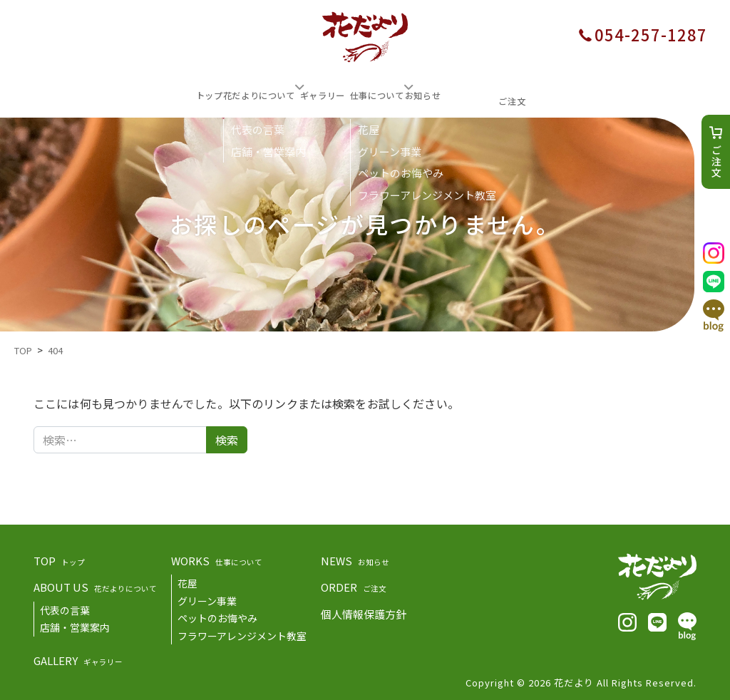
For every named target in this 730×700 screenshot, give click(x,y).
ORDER (354, 585)
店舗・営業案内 (75, 625)
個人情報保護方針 (364, 612)
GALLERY (78, 658)
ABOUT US (95, 585)
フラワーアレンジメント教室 (242, 634)
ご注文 (716, 162)
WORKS (217, 559)
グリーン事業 (207, 599)
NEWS (355, 559)
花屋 (187, 581)
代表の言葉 (65, 608)
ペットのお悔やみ (217, 616)
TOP (59, 559)
